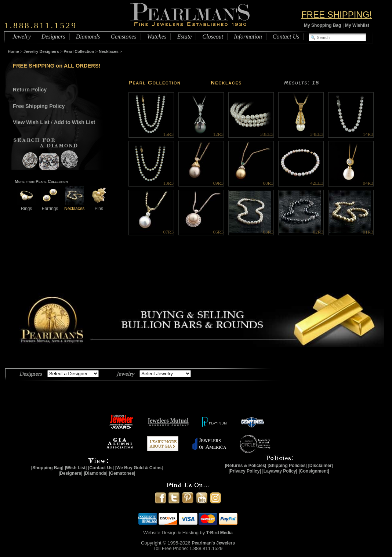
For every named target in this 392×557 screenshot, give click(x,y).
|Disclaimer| (320, 466)
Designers (53, 37)
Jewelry (22, 37)
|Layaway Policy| (280, 471)
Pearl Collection (79, 51)
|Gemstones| (122, 473)
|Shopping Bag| (47, 468)
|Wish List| (76, 468)
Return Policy (30, 90)
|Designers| (71, 473)
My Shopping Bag (322, 25)
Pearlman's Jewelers (213, 543)
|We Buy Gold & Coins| (139, 468)
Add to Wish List (75, 122)
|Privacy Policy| (245, 471)
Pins (99, 206)
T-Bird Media (219, 533)
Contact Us (286, 37)
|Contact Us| (101, 468)
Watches (157, 37)
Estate (184, 37)
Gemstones (123, 37)
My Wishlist (357, 25)
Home (13, 51)
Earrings (50, 206)
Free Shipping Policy (39, 106)
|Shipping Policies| (287, 466)
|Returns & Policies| (246, 466)
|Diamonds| (96, 473)
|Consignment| (314, 471)
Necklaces (109, 51)
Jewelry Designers (41, 51)
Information (248, 37)
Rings (26, 206)
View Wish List (31, 122)
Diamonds (88, 37)
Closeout (213, 37)
